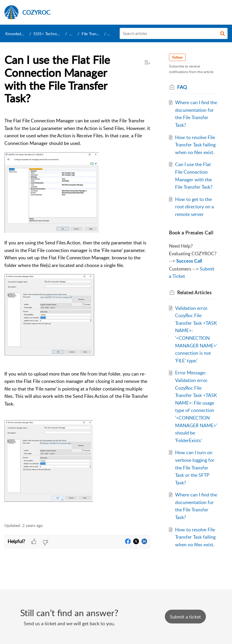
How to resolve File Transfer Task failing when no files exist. (195, 145)
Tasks (74, 34)
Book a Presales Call (191, 233)
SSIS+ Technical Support (55, 34)
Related (194, 293)
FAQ (112, 34)
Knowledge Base (20, 34)
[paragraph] (77, 317)
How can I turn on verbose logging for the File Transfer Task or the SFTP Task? (195, 467)
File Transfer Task (97, 34)
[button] (222, 33)
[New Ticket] (185, 617)
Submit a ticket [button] (185, 617)
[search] (174, 33)
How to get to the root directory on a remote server (194, 207)
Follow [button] (177, 57)
